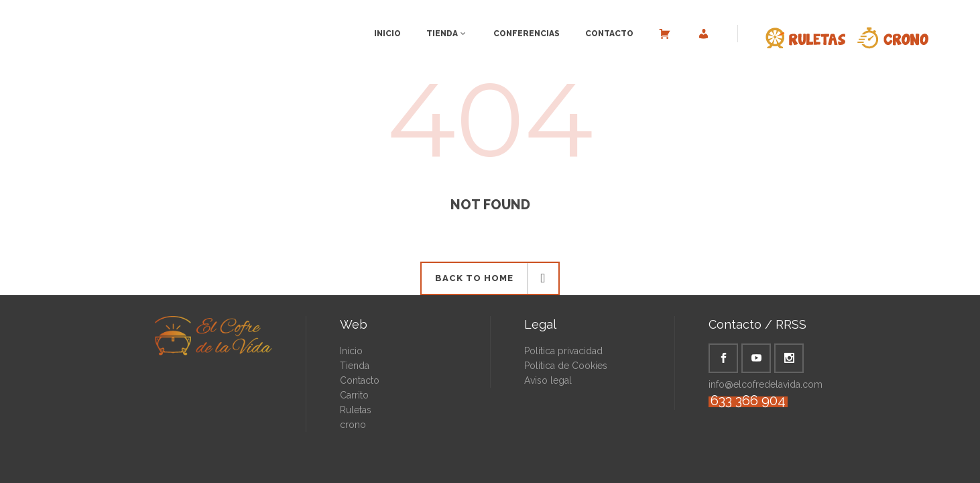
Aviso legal (548, 380)
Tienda (355, 366)
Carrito (354, 395)
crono (353, 425)
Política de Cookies (566, 366)
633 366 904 (748, 400)
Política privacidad (563, 351)
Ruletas (356, 410)
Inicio (351, 351)
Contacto (360, 380)
